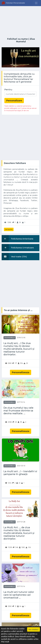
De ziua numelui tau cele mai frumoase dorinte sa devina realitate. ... (18, 411)
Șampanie (9, 229)
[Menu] (36, 3)
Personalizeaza (21, 372)
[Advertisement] (20, 22)
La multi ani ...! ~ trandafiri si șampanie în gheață (20, 473)
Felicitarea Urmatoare (18, 248)
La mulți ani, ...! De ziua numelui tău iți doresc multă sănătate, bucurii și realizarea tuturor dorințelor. (19, 349)
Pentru (8, 90)
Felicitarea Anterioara (17, 239)
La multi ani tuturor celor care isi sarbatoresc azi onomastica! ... (19, 595)
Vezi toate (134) (14, 257)
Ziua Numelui (25, 40)
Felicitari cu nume (17, 39)
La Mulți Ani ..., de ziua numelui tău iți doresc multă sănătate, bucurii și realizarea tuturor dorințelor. (19, 533)
